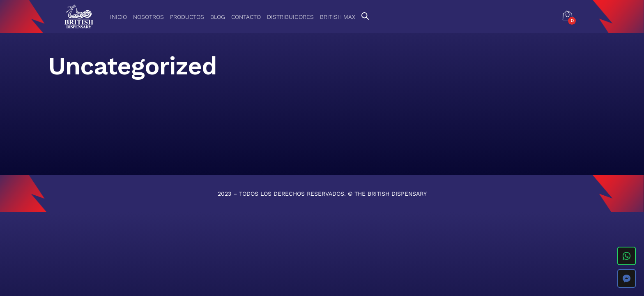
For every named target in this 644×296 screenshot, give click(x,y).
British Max (338, 17)
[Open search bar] (365, 16)
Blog (218, 17)
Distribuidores (290, 17)
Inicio (118, 17)
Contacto (246, 17)
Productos (187, 17)
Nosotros (148, 17)
